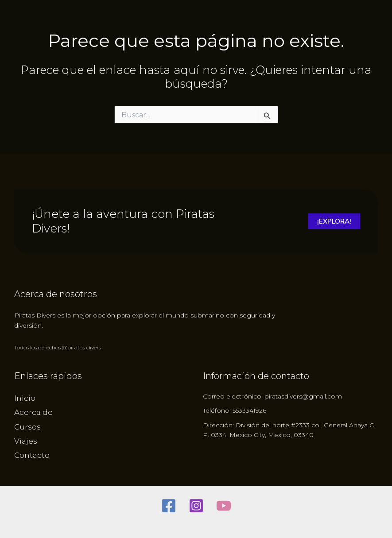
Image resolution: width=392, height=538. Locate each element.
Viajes (26, 441)
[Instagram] (196, 506)
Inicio (25, 398)
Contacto (32, 455)
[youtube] (224, 506)
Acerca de (33, 412)
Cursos (27, 427)
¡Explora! (333, 221)
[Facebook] (169, 506)
